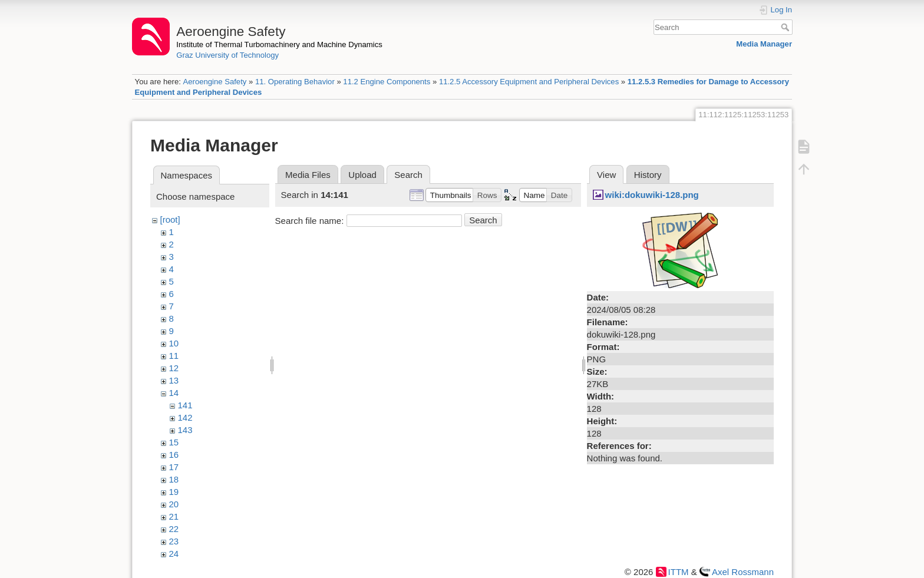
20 (174, 504)
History (648, 175)
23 (174, 541)
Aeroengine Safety (214, 82)
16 (174, 455)
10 (174, 343)
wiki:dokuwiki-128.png (652, 195)
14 (174, 393)
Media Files (308, 175)
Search (786, 27)
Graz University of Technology (227, 55)
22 (174, 529)
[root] (170, 219)
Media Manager (764, 44)
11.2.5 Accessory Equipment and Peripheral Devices (529, 82)
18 (174, 479)
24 (174, 554)
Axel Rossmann (743, 572)
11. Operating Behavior (295, 82)
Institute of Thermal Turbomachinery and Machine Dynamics (279, 44)
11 (174, 356)
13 (174, 380)
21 (174, 516)
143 (185, 430)
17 (174, 467)
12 (174, 368)
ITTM (679, 572)
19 (174, 492)
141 (185, 405)
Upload (362, 175)
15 (174, 442)
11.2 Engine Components (387, 82)
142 (185, 417)
